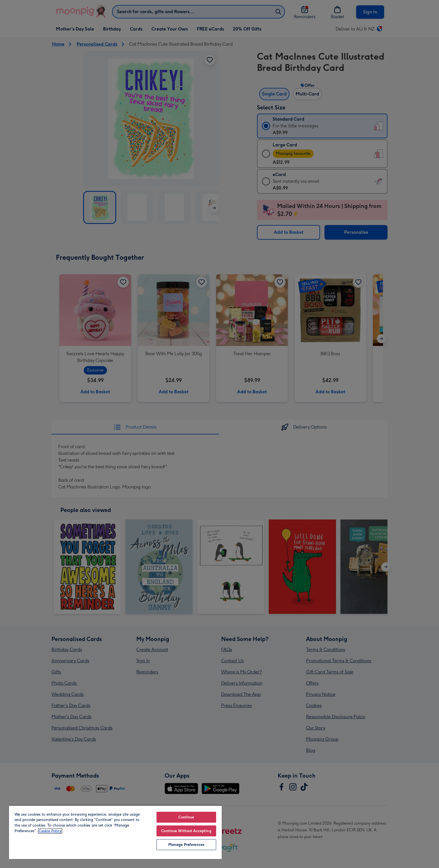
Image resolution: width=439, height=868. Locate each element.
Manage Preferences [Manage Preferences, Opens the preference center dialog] (186, 845)
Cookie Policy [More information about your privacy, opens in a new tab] (50, 831)
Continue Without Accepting (186, 831)
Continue (186, 817)
